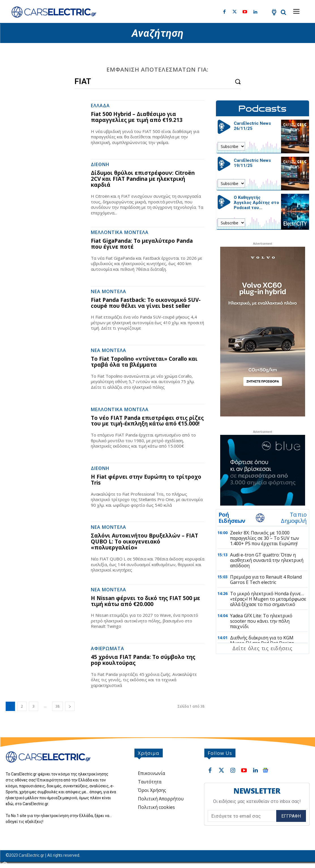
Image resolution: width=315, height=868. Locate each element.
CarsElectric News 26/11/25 (252, 126)
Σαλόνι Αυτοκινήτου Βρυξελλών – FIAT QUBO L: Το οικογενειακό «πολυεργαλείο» (144, 542)
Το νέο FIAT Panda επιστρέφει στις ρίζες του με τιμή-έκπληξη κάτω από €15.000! (147, 421)
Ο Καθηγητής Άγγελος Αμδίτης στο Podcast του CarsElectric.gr (256, 205)
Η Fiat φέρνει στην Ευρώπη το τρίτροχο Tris (146, 480)
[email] (242, 816)
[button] (283, 12)
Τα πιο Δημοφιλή (294, 518)
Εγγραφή (291, 816)
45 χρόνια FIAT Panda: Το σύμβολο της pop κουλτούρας (143, 660)
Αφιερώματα (108, 649)
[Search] (238, 81)
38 (57, 706)
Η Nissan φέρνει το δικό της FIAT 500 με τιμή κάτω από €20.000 (145, 601)
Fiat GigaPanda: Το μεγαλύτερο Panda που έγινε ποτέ (142, 244)
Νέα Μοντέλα (109, 292)
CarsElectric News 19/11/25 (252, 163)
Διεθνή (100, 165)
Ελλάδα (100, 106)
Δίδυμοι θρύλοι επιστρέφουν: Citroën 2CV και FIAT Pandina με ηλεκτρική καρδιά (143, 179)
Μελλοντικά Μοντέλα (120, 233)
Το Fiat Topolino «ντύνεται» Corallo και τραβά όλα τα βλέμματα (144, 362)
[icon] (274, 13)
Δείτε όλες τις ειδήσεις (262, 648)
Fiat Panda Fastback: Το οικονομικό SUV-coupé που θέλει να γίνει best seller (146, 303)
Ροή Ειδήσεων (232, 518)
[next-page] (70, 706)
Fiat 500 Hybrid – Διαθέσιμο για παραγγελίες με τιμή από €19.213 (137, 117)
